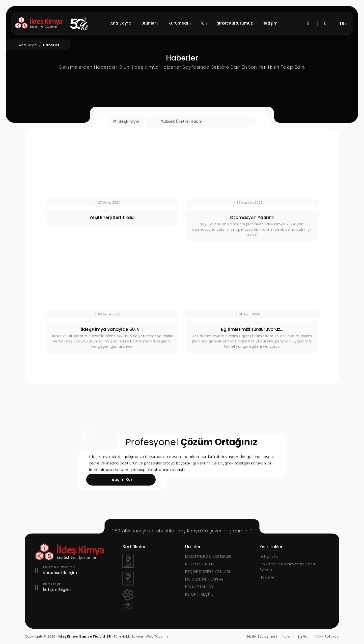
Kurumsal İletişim (60, 573)
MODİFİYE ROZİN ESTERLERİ (209, 556)
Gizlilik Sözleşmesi (262, 636)
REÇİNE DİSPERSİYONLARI (208, 571)
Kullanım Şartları (296, 636)
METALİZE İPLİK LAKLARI (205, 579)
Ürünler (164, 23)
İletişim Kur (270, 556)
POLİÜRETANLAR (199, 587)
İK (218, 23)
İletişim (284, 23)
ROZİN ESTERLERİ (200, 564)
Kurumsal (194, 23)
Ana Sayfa (135, 23)
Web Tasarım (157, 636)
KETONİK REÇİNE (199, 594)
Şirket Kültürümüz (249, 23)
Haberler (51, 45)
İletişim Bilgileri (58, 590)
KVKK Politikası (327, 636)
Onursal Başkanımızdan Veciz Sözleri (288, 567)
